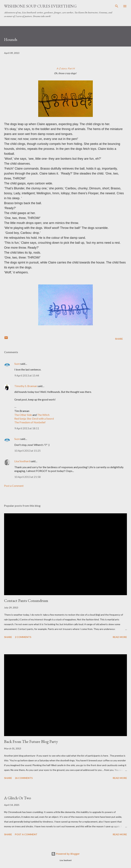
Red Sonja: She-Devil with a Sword (34, 418)
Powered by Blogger (65, 854)
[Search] (117, 6)
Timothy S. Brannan (26, 386)
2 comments (23, 637)
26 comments (24, 778)
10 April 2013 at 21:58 (27, 477)
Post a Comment (14, 486)
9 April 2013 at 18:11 (27, 428)
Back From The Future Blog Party (31, 741)
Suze (17, 364)
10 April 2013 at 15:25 (27, 451)
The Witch (43, 415)
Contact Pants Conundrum (26, 601)
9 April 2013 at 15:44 (27, 375)
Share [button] (119, 339)
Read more (120, 637)
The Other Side (23, 415)
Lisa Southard (22, 461)
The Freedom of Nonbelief (30, 422)
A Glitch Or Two (18, 798)
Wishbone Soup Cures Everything (40, 6)
